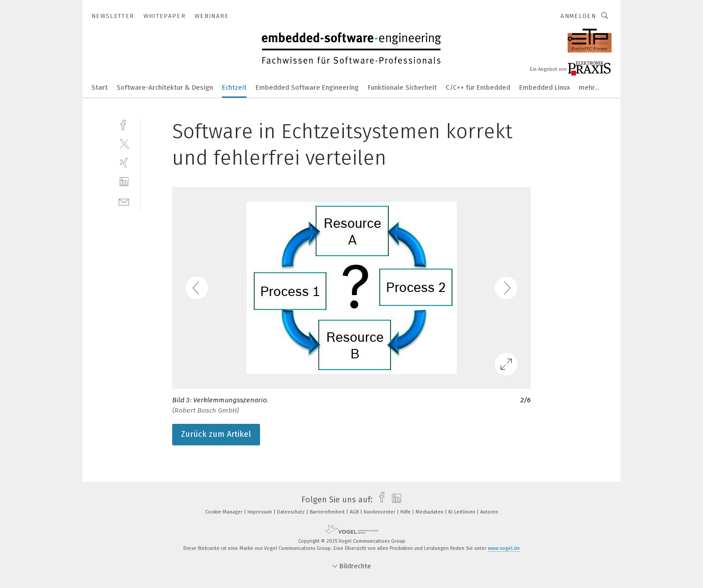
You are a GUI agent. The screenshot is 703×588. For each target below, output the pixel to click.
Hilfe (406, 512)
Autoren (489, 512)
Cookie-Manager (225, 512)
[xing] (124, 163)
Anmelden (578, 16)
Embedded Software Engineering (307, 87)
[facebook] (124, 124)
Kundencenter (380, 512)
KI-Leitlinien (462, 512)
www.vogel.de (504, 548)
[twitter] (124, 143)
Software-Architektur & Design (165, 87)
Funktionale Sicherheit (402, 87)
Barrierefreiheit (328, 512)
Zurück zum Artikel (216, 434)
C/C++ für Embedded (478, 87)
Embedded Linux (545, 87)
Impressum (260, 512)
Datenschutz (292, 512)
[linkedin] (124, 182)
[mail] (124, 201)
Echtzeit (234, 87)
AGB (355, 512)
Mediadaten (430, 512)
